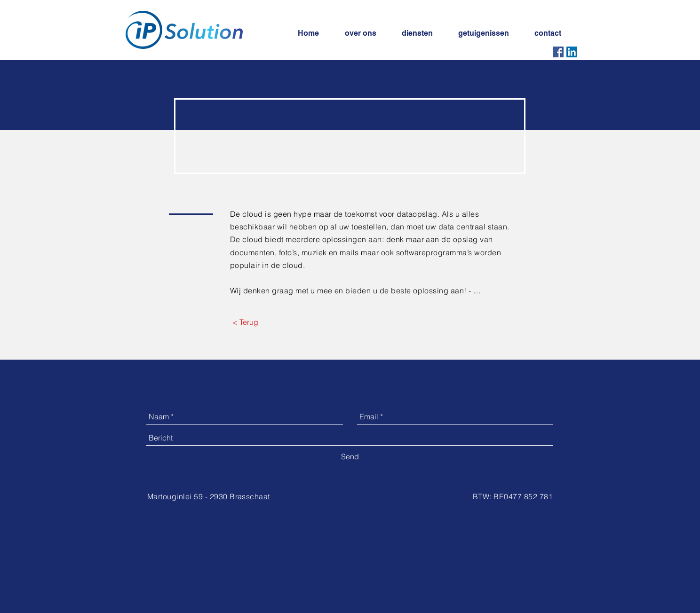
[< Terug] (245, 322)
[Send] (350, 456)
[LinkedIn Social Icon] (572, 52)
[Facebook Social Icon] (558, 52)
